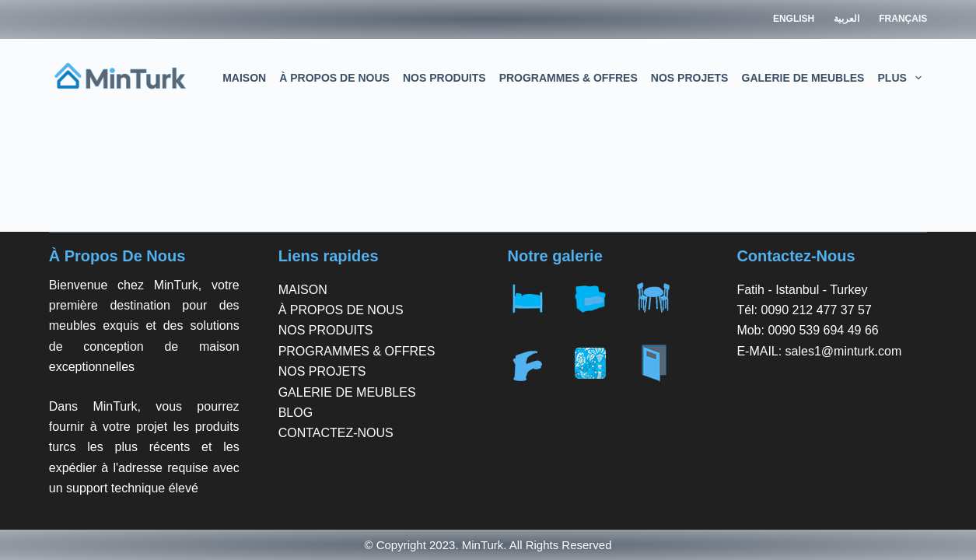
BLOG (296, 413)
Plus (903, 78)
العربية (847, 19)
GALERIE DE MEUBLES (803, 78)
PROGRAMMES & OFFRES (568, 78)
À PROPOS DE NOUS (334, 78)
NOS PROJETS (690, 78)
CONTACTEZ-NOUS (336, 433)
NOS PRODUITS (444, 78)
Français (903, 19)
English (794, 19)
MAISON (244, 78)
